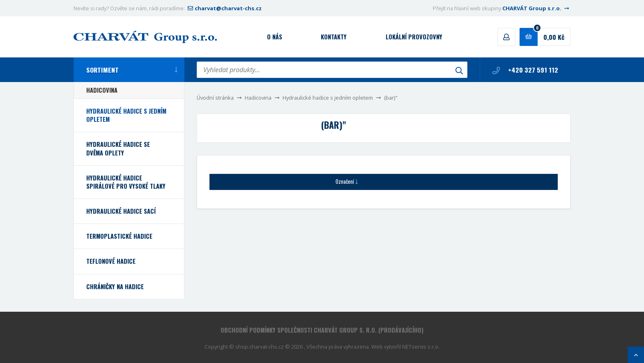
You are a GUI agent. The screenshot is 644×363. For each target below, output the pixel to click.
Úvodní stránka (215, 98)
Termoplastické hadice (119, 236)
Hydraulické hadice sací (121, 211)
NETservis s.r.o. (421, 347)
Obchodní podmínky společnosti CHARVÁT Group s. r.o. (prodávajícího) (322, 330)
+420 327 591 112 (525, 70)
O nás (275, 37)
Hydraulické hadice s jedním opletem (328, 98)
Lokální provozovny (414, 37)
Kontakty (334, 37)
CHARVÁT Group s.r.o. (536, 8)
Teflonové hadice (111, 261)
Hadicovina (258, 98)
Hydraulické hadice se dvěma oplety (118, 148)
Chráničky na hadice (115, 287)
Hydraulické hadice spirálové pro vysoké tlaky (126, 182)
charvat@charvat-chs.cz (224, 8)
